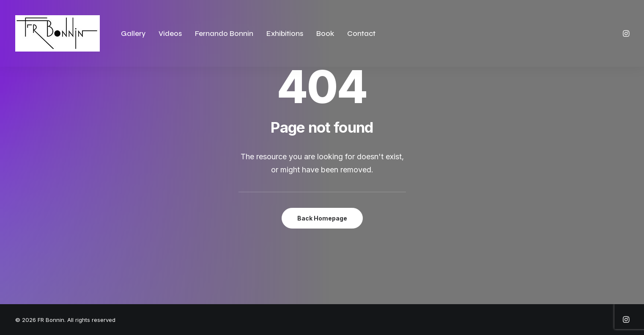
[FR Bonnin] (58, 33)
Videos (170, 34)
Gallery (133, 34)
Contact (361, 34)
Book (325, 34)
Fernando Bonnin (224, 34)
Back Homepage (322, 218)
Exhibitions (285, 34)
